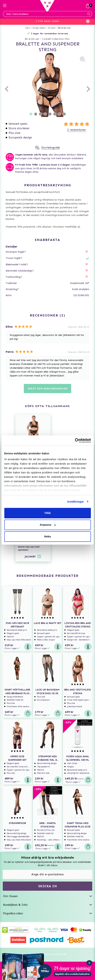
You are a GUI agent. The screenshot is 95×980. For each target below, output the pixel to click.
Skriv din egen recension (48, 389)
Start (28, 28)
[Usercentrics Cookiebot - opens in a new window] (75, 441)
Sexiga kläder (39, 28)
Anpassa (48, 525)
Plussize (52, 28)
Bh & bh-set (64, 28)
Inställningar (75, 502)
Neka (48, 536)
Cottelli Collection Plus (56, 39)
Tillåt (47, 513)
